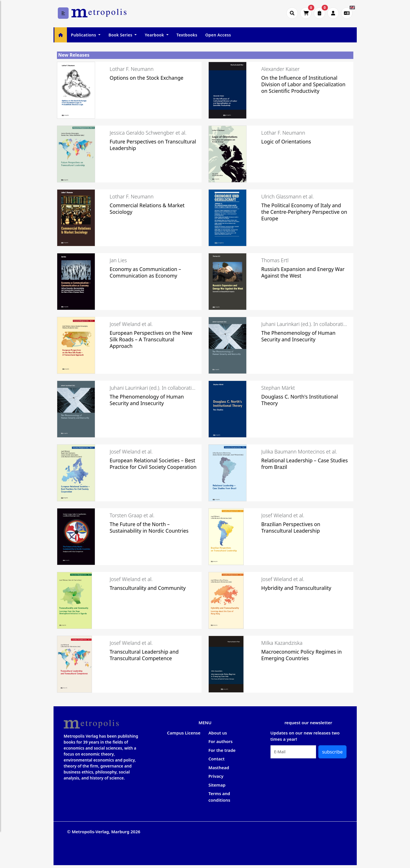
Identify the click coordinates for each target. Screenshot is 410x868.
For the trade (222, 750)
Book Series (121, 35)
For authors (221, 741)
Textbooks (187, 35)
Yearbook (155, 35)
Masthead (219, 768)
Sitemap (217, 785)
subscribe (332, 752)
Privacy (216, 776)
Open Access (218, 35)
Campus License (184, 733)
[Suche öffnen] (292, 13)
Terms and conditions (219, 797)
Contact (217, 759)
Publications (84, 35)
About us (218, 733)
